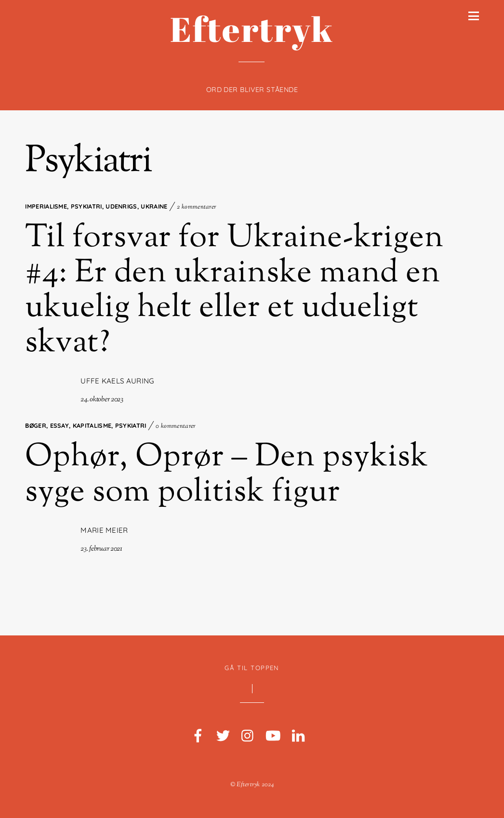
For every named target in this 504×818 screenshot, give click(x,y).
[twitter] (223, 736)
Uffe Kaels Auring (117, 381)
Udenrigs (121, 206)
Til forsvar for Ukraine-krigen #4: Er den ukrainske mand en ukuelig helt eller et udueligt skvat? (234, 291)
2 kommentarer (197, 207)
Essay (60, 425)
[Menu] (474, 16)
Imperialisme (46, 206)
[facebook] (198, 736)
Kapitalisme (92, 425)
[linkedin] (298, 736)
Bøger (36, 425)
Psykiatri (86, 206)
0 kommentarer (176, 426)
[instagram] (248, 736)
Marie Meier (104, 530)
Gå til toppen (252, 668)
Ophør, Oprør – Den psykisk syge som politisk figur (227, 475)
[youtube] (273, 736)
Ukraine (154, 206)
